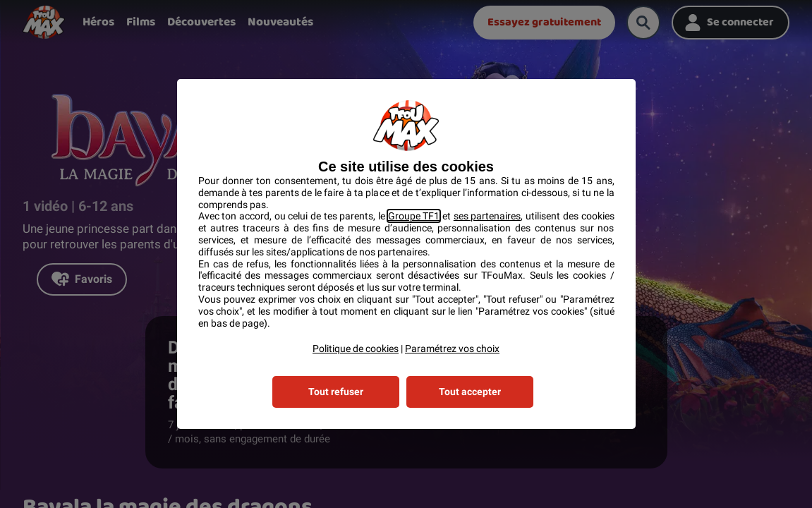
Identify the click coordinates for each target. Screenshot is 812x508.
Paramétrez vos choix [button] (452, 349)
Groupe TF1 (414, 216)
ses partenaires (487, 216)
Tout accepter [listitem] (470, 392)
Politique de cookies (356, 349)
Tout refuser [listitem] (336, 392)
